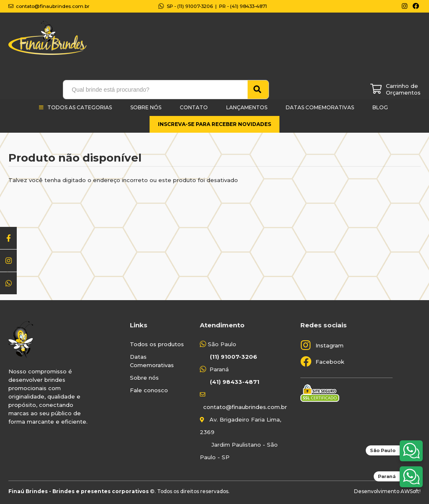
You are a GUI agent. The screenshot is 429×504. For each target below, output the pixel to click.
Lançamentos (247, 107)
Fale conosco (149, 390)
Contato (194, 107)
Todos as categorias (80, 107)
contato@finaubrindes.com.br (245, 407)
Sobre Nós (146, 107)
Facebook (330, 362)
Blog (380, 107)
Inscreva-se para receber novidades (214, 124)
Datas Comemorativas (320, 107)
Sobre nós (144, 378)
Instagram (330, 345)
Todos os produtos (157, 344)
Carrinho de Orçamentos (403, 89)
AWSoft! (411, 491)
